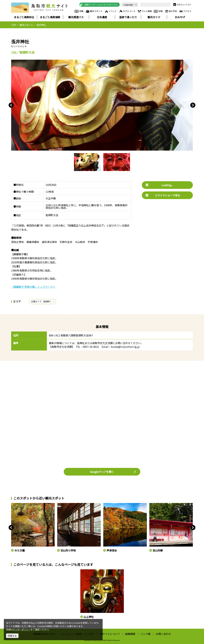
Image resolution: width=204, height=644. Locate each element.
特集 (79, 11)
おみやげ (180, 17)
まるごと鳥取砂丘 (24, 17)
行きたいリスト (182, 5)
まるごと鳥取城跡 (50, 17)
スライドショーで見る (163, 195)
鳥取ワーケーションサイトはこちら (98, 5)
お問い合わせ (163, 634)
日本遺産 (102, 17)
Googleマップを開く (113, 472)
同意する (12, 636)
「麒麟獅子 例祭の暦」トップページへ (33, 287)
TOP (14, 25)
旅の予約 (171, 11)
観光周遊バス (76, 17)
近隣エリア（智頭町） (43, 301)
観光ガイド (154, 17)
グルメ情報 (144, 11)
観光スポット (94, 11)
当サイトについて (110, 634)
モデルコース (127, 11)
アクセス (185, 11)
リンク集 (146, 634)
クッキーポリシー (22, 629)
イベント (111, 11)
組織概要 (130, 634)
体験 (158, 11)
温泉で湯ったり (128, 17)
